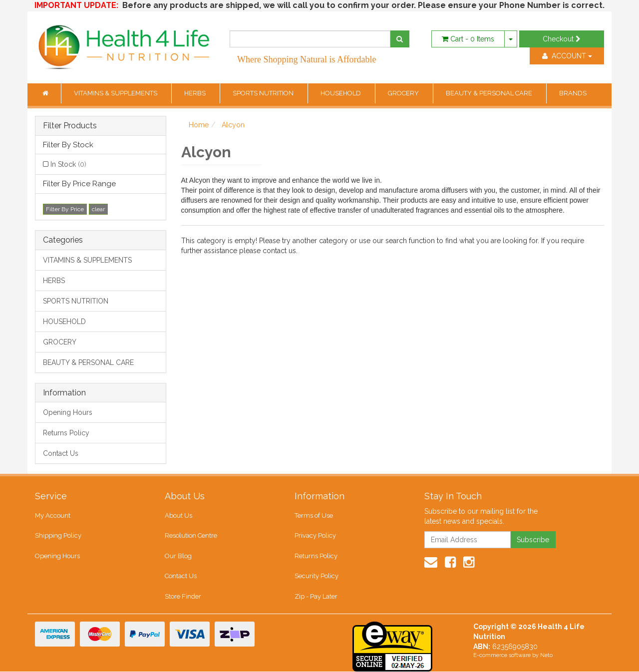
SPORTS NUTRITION (264, 93)
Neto (546, 656)
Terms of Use (314, 515)
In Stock (68, 164)
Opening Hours (68, 412)
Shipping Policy (58, 535)
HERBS (196, 93)
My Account (53, 515)
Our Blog (178, 556)
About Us (178, 515)
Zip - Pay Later (316, 596)
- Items (468, 39)
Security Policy (317, 576)
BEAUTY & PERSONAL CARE (490, 93)
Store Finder (183, 596)
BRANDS (573, 93)
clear (98, 209)
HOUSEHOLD (341, 93)
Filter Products (70, 126)
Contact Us (61, 453)
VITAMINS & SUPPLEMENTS (116, 93)
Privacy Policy (315, 535)
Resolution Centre (191, 535)
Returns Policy (66, 433)
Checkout (562, 39)
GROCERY (404, 93)
